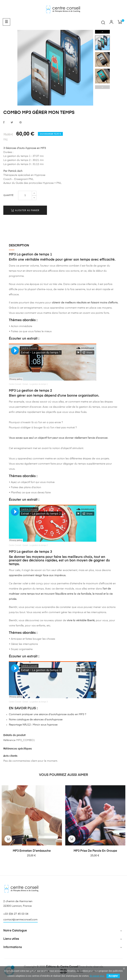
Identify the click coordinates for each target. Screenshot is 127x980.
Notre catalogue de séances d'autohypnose (36, 720)
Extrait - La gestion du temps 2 (35, 545)
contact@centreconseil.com (21, 920)
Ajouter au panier (25, 210)
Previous (102, 87)
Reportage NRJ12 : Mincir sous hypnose (33, 725)
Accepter (113, 976)
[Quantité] (25, 195)
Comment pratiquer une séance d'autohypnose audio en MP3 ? (48, 714)
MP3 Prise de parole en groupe (95, 851)
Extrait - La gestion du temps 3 (35, 702)
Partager (4, 123)
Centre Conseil (15, 384)
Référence (9, 740)
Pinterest (21, 123)
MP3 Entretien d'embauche (32, 851)
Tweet (12, 123)
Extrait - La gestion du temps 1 (35, 384)
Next (102, 32)
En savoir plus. (97, 976)
